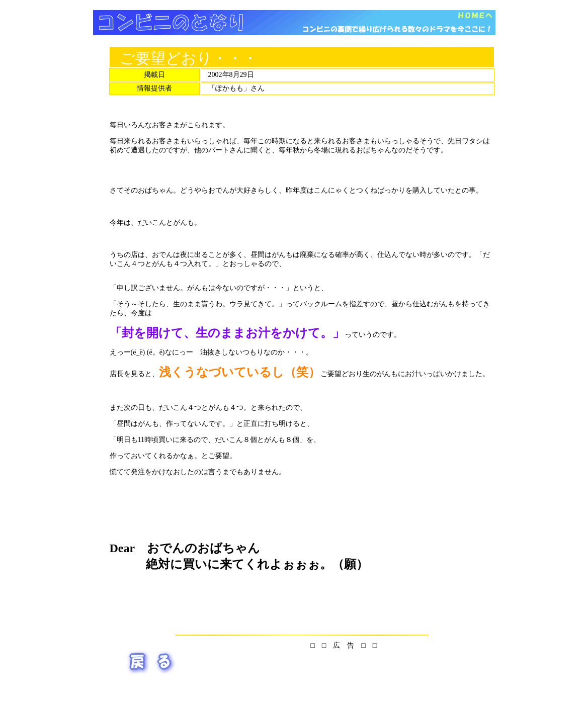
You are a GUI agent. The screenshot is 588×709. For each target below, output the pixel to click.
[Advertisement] (294, 39)
